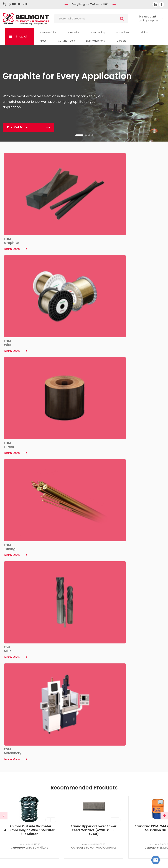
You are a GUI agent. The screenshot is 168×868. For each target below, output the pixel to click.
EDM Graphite (48, 32)
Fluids (144, 32)
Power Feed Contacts (101, 343)
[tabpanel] (84, 93)
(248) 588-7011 (18, 4)
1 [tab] (79, 135)
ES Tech (158, 862)
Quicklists (123, 782)
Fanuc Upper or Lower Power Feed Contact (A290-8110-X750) (94, 326)
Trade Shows (45, 802)
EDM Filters (123, 32)
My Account (123, 769)
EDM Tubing (98, 32)
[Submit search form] (122, 19)
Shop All (22, 37)
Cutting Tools (66, 41)
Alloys (43, 41)
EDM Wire (73, 32)
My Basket (123, 776)
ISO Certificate (45, 796)
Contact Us (45, 776)
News (45, 782)
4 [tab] (92, 135)
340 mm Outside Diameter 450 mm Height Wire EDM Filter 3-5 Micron (29, 326)
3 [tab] (89, 135)
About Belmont (45, 769)
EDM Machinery (96, 41)
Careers (121, 41)
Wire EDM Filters (37, 343)
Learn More (15, 602)
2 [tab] (86, 135)
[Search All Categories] (91, 19)
